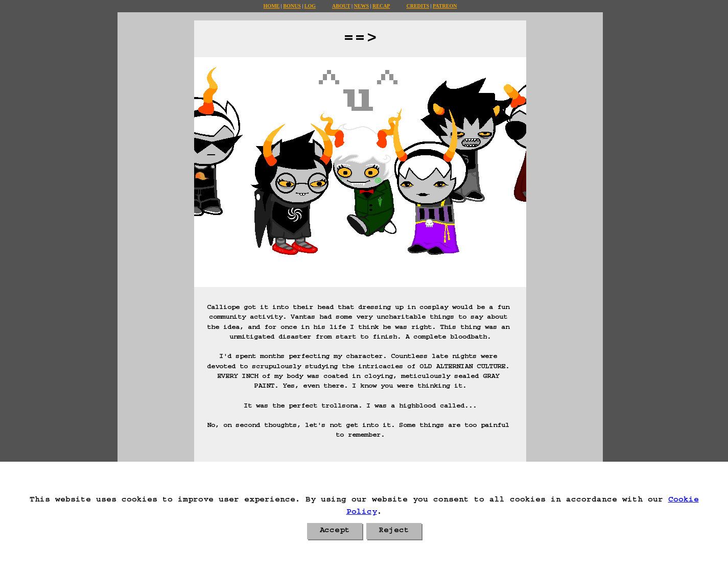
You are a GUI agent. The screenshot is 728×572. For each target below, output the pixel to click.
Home (272, 6)
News (361, 6)
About (341, 6)
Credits (417, 6)
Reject (394, 531)
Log (310, 6)
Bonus (292, 6)
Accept (335, 531)
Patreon (445, 6)
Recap (381, 6)
